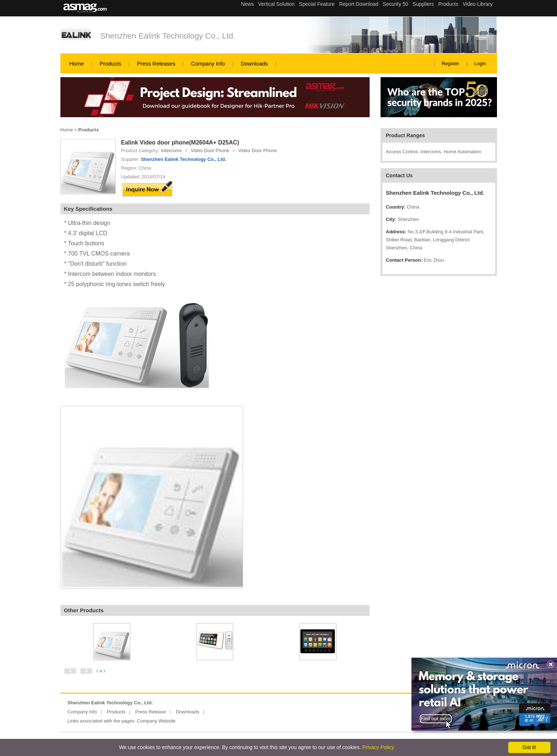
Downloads (254, 64)
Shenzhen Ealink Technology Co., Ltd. (168, 36)
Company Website (156, 721)
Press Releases (156, 64)
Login (480, 64)
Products (110, 64)
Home (77, 64)
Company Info (208, 64)
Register (450, 64)
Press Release (151, 712)
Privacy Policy (378, 747)
